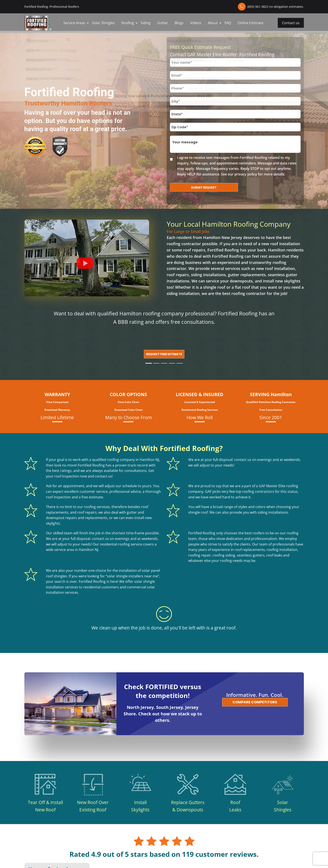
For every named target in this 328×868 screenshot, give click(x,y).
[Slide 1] (149, 363)
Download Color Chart (129, 410)
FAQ (228, 23)
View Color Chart (128, 402)
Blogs (179, 23)
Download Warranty (57, 410)
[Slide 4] (172, 363)
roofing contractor (184, 244)
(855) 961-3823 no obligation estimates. (276, 7)
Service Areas (74, 23)
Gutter (163, 23)
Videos (196, 23)
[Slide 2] (156, 363)
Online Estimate (250, 23)
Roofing (128, 23)
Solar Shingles (103, 23)
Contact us (291, 23)
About (213, 23)
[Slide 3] (164, 363)
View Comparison (57, 402)
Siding (146, 23)
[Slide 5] (180, 363)
